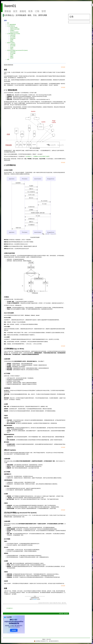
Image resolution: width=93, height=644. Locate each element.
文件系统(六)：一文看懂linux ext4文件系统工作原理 (37, 156)
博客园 (8, 11)
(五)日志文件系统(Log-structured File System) (17, 50)
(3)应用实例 (13, 38)
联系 (31, 11)
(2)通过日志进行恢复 (15, 29)
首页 (15, 11)
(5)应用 (12, 58)
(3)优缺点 (12, 31)
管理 (44, 11)
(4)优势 (12, 40)
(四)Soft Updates (11, 43)
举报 (65, 603)
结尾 (8, 59)
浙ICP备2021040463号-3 (54, 641)
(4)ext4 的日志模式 (14, 32)
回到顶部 (63, 67)
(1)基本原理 (13, 35)
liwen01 (10, 6)
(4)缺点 (12, 49)
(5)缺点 (12, 41)
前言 (8, 23)
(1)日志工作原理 (14, 28)
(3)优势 (12, 47)
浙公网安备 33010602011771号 (41, 641)
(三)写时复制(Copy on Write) (14, 34)
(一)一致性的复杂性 (12, 25)
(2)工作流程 (13, 37)
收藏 (63, 603)
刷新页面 (61, 614)
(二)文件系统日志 (11, 26)
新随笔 (23, 11)
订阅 (37, 11)
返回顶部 (66, 614)
